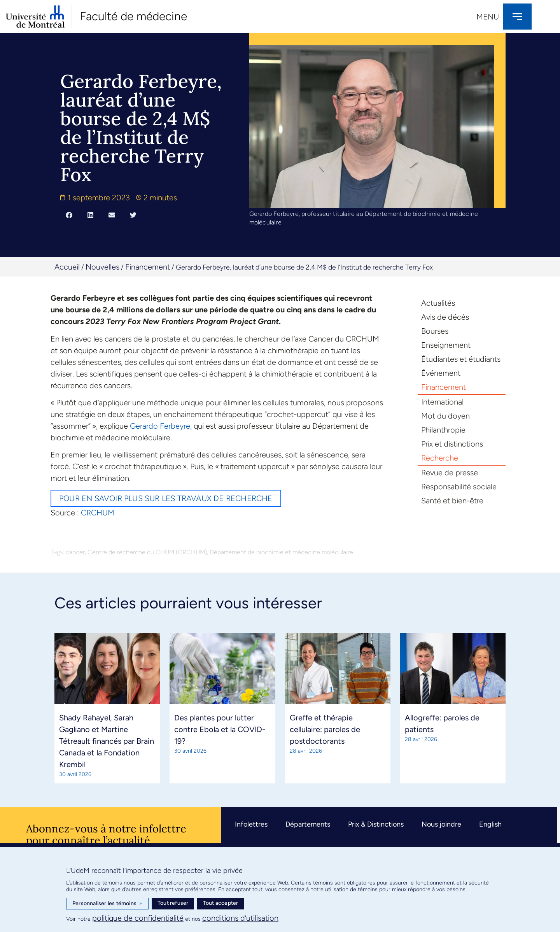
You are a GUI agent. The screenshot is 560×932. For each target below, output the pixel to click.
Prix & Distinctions (376, 824)
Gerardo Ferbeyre (160, 426)
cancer (75, 552)
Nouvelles (102, 267)
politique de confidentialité (138, 918)
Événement (441, 373)
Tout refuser (173, 903)
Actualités (438, 303)
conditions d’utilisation (240, 918)
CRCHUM (98, 513)
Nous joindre (441, 824)
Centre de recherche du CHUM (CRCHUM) (147, 552)
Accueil (67, 267)
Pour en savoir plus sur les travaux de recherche (166, 498)
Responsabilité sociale (459, 487)
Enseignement (446, 345)
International (442, 402)
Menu (488, 17)
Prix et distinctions (452, 444)
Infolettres (251, 824)
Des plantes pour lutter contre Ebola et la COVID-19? (220, 729)
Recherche (440, 458)
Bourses (435, 331)
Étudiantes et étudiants (461, 359)
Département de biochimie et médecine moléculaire (281, 552)
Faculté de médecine (133, 16)
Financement (148, 267)
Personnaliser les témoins (107, 904)
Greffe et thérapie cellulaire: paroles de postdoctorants (325, 729)
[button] (69, 215)
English (490, 824)
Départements (308, 824)
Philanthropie (443, 430)
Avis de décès (445, 317)
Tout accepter (221, 903)
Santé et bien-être (452, 501)
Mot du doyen (445, 416)
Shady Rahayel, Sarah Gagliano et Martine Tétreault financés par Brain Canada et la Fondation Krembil (107, 741)
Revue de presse (450, 473)
